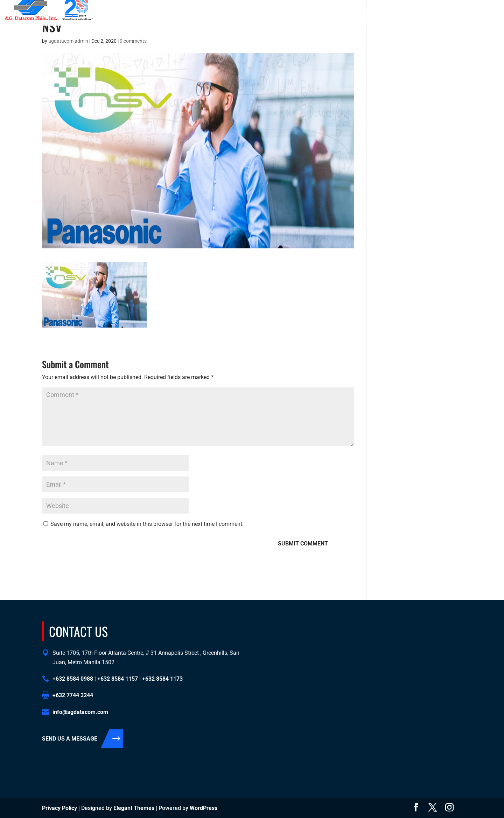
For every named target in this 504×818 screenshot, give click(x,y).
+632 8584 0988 (326, 7)
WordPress (204, 808)
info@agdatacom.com (469, 7)
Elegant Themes (134, 808)
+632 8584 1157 (365, 7)
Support (415, 19)
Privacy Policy (59, 808)
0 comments (133, 41)
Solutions (342, 19)
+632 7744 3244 (73, 695)
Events (442, 19)
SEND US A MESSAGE (70, 739)
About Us (310, 19)
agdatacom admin (68, 41)
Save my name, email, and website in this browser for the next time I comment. (147, 524)
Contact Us (383, 19)
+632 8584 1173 (404, 7)
